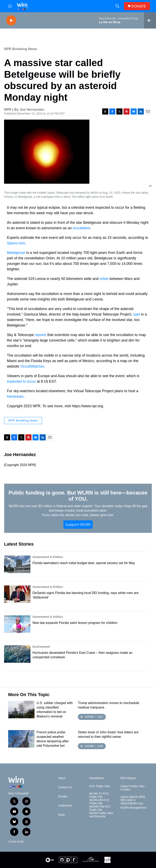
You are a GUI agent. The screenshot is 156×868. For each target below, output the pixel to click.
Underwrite (65, 806)
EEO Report (128, 778)
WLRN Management (133, 808)
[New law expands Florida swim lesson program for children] (17, 624)
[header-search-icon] (117, 6)
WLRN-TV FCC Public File (99, 795)
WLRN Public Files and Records (101, 815)
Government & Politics (48, 557)
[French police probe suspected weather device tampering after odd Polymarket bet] (21, 739)
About (62, 778)
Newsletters (97, 778)
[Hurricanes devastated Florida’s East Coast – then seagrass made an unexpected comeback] (17, 654)
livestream (15, 396)
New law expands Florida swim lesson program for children (75, 623)
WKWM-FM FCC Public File (100, 808)
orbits (104, 279)
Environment (41, 647)
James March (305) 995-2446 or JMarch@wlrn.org (133, 800)
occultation (81, 228)
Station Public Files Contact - (133, 788)
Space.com (16, 243)
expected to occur (21, 381)
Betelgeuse (16, 253)
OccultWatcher (32, 366)
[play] (11, 20)
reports (41, 335)
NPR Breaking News (21, 49)
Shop (61, 815)
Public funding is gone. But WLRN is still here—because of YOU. (78, 496)
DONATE (139, 6)
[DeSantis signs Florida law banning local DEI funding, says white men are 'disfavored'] (17, 594)
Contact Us (65, 787)
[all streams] (150, 20)
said (137, 314)
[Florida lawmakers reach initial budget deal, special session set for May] (17, 564)
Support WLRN (78, 524)
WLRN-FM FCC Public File (99, 802)
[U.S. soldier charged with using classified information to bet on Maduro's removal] (21, 710)
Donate (63, 796)
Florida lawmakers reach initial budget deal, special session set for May (84, 563)
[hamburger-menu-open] (10, 6)
